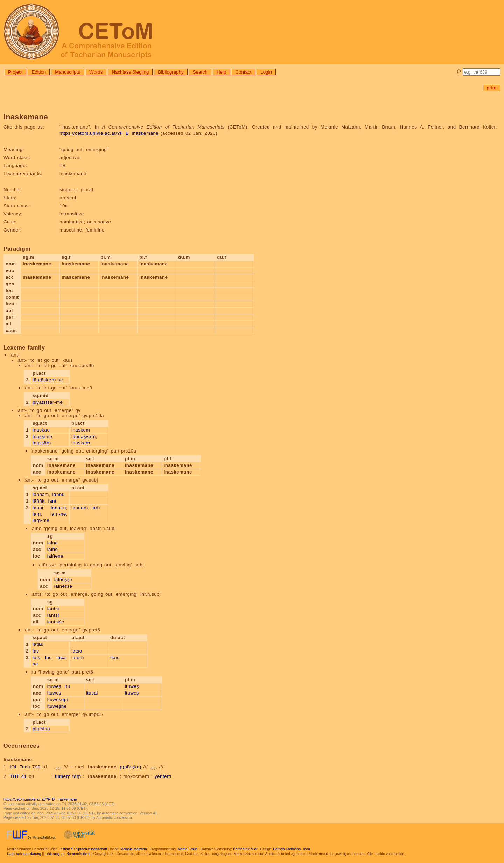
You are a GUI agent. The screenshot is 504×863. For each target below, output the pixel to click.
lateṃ (78, 658)
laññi (38, 508)
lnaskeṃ (81, 443)
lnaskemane (102, 767)
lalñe (53, 543)
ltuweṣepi (58, 700)
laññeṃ (80, 508)
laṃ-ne (58, 514)
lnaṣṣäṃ (42, 443)
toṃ (77, 776)
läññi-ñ (58, 508)
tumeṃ (63, 776)
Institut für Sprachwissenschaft (83, 849)
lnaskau (41, 430)
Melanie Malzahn (134, 849)
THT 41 (18, 776)
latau (38, 644)
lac (36, 651)
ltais (115, 658)
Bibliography (171, 72)
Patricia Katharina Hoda (292, 849)
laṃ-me (41, 520)
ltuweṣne (57, 706)
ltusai (92, 693)
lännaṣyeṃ (83, 437)
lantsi (53, 609)
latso (77, 651)
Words (96, 72)
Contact (243, 72)
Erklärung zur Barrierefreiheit (67, 854)
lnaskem (81, 430)
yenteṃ (163, 776)
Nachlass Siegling (130, 72)
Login (266, 72)
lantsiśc (56, 622)
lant (52, 501)
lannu (59, 494)
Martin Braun (188, 849)
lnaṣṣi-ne (43, 437)
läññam (41, 494)
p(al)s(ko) (131, 767)
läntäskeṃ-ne (48, 380)
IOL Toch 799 (25, 767)
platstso (41, 729)
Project (15, 72)
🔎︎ (458, 72)
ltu (68, 686)
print (492, 88)
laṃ (37, 514)
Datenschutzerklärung (24, 854)
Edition (39, 72)
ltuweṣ (54, 686)
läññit (39, 501)
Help (221, 72)
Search (200, 72)
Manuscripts (68, 72)
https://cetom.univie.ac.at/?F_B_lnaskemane (109, 133)
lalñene (55, 556)
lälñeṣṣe (63, 579)
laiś (36, 658)
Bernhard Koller (245, 849)
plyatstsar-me (48, 402)
